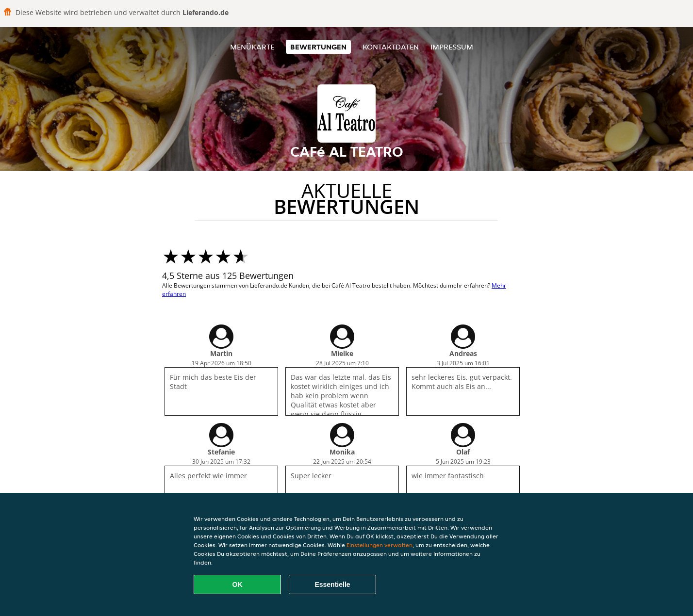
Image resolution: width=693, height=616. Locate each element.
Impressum (452, 47)
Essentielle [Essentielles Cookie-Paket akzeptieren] (332, 584)
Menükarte (252, 47)
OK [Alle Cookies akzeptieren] (238, 584)
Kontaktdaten (391, 47)
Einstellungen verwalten (379, 545)
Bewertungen (318, 47)
